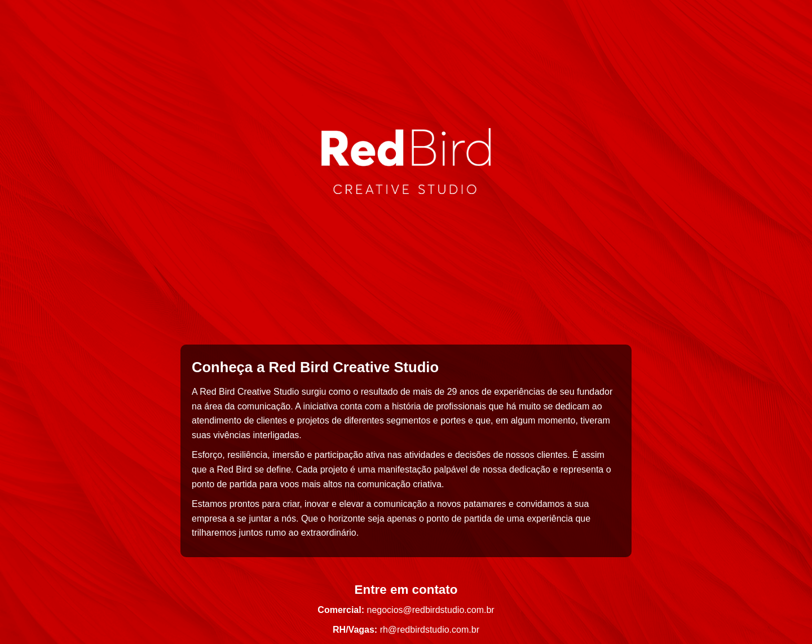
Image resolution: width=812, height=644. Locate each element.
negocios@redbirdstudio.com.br (431, 610)
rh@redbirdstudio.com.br (430, 630)
